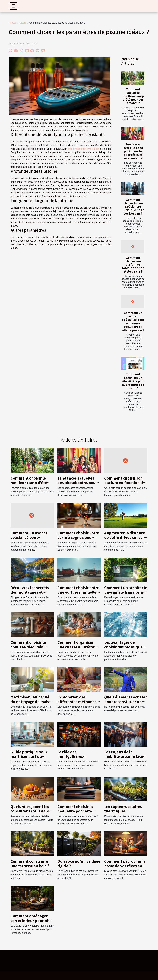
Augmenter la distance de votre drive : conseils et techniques (125, 537)
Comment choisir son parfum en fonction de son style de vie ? (133, 264)
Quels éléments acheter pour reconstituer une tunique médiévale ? (126, 701)
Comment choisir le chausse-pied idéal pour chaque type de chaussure (29, 649)
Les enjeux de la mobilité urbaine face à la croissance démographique (125, 759)
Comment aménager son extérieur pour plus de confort (31, 920)
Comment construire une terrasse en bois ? (30, 863)
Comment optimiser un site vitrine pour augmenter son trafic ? (133, 381)
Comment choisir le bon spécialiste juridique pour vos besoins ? (133, 206)
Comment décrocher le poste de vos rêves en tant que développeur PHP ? (125, 868)
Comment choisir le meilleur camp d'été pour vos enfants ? (133, 96)
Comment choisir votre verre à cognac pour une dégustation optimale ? (78, 540)
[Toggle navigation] (14, 6)
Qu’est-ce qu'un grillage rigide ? (79, 863)
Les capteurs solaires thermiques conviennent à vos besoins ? (123, 813)
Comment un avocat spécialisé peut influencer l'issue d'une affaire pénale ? (133, 321)
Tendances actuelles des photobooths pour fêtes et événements (133, 151)
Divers (23, 23)
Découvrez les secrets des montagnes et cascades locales (30, 592)
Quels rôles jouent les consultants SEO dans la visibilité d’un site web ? (30, 813)
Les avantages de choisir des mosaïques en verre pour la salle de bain (126, 649)
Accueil (13, 23)
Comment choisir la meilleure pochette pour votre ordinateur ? (78, 811)
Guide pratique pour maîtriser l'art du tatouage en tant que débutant (29, 759)
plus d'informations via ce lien (83, 149)
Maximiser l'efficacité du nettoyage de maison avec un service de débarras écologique (32, 704)
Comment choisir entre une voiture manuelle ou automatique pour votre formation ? (78, 594)
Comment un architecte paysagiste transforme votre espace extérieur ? (126, 592)
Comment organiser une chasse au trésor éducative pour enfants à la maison (78, 649)
